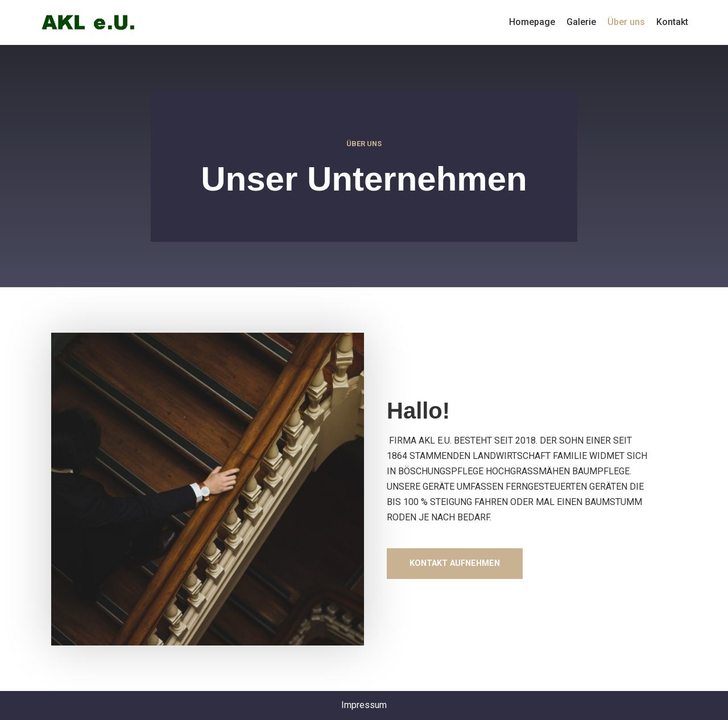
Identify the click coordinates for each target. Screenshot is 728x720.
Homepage (532, 22)
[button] (455, 564)
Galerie (581, 22)
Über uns (626, 22)
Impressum (364, 705)
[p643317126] (88, 22)
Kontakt (672, 22)
